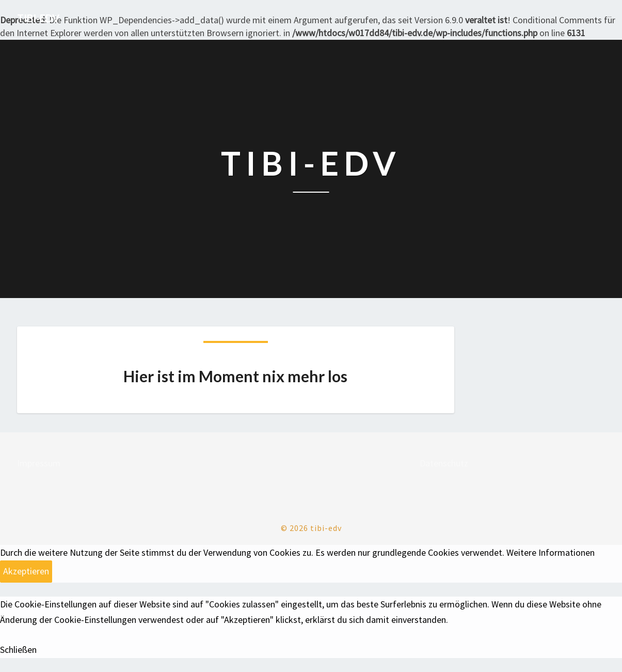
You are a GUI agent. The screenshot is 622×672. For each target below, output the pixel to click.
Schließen (18, 650)
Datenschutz (444, 463)
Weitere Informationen (551, 552)
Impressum (39, 463)
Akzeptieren (26, 571)
